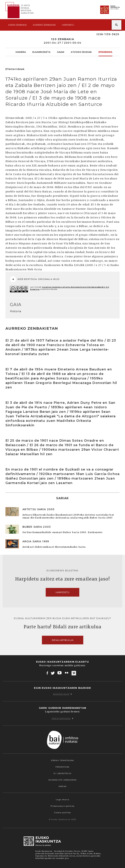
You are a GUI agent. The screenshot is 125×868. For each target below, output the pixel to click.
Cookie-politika (63, 813)
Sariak (62, 786)
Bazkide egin (62, 694)
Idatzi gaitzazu (62, 718)
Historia (16, 311)
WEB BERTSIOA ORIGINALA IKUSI (35, 279)
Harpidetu (68, 25)
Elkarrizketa (41, 52)
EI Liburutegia (62, 773)
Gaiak (61, 52)
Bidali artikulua (63, 640)
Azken (17, 25)
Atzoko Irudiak (81, 52)
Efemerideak (107, 52)
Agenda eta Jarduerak (62, 780)
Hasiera (21, 52)
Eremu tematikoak (62, 760)
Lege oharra (62, 800)
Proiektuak (62, 767)
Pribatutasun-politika (62, 806)
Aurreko (44, 25)
